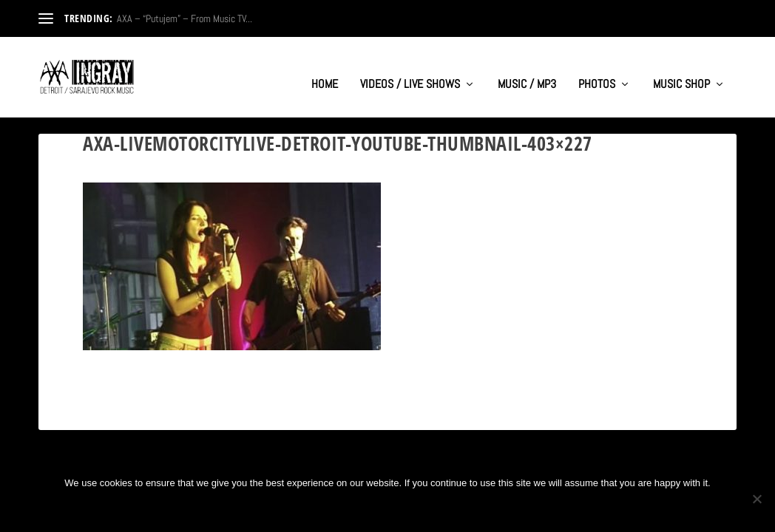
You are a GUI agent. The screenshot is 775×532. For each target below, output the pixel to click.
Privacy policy (411, 508)
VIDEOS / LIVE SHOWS (410, 71)
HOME (325, 71)
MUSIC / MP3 (527, 71)
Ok (339, 508)
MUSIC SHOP (681, 71)
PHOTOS (597, 71)
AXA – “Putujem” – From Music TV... (185, 18)
